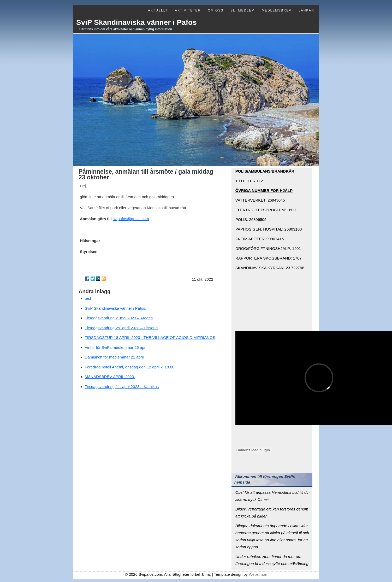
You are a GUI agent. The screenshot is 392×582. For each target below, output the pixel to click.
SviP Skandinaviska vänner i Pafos (136, 22)
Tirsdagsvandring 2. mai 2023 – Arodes (119, 318)
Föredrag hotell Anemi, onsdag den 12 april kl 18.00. (130, 367)
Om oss (216, 10)
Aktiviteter (188, 10)
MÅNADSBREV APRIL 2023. (110, 377)
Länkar (306, 10)
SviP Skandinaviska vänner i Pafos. (116, 308)
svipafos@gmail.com (131, 219)
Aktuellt (158, 10)
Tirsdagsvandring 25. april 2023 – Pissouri (121, 328)
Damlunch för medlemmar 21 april (114, 357)
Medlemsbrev (277, 10)
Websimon (258, 574)
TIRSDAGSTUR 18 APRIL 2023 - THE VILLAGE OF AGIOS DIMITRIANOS (150, 337)
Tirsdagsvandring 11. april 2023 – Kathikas (122, 387)
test (88, 298)
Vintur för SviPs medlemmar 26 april (116, 347)
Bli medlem (243, 10)
